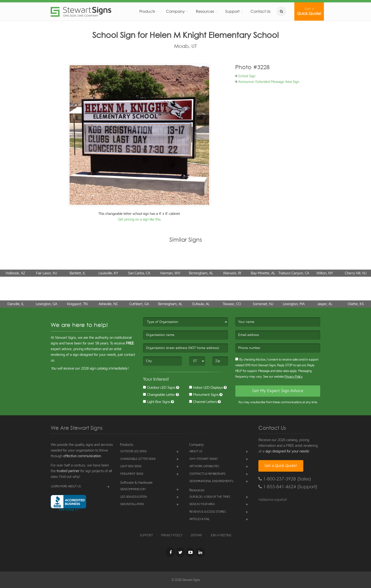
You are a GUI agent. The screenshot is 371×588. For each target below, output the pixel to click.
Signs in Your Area (202, 504)
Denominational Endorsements (211, 481)
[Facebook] (170, 552)
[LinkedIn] (200, 552)
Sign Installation (132, 504)
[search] (281, 11)
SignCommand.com (133, 489)
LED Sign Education (133, 497)
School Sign (247, 76)
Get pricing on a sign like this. (139, 219)
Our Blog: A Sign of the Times (210, 497)
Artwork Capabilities (204, 466)
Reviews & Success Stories (208, 512)
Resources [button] (205, 11)
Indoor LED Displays (206, 388)
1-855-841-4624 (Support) (288, 487)
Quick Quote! (309, 11)
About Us (196, 451)
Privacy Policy (293, 377)
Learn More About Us (66, 486)
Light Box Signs (156, 402)
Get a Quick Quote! (281, 466)
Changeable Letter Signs (138, 459)
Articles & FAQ (199, 519)
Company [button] (175, 11)
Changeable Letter (159, 395)
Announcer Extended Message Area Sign (269, 82)
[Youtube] (190, 552)
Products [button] (147, 11)
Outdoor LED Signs (159, 388)
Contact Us (261, 11)
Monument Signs (204, 395)
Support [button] (232, 11)
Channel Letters (203, 402)
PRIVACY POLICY (172, 535)
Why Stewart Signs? (203, 459)
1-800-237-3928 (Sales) (285, 479)
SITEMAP (196, 535)
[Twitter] (180, 552)
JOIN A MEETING (221, 535)
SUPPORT (146, 535)
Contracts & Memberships (207, 474)
